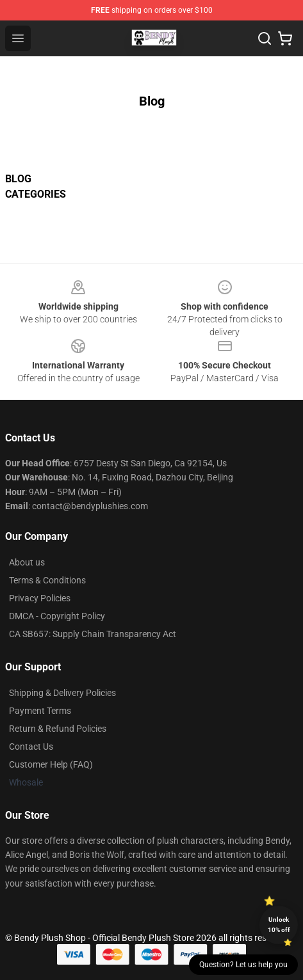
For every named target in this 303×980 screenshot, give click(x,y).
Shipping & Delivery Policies (62, 693)
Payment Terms (40, 711)
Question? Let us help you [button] (243, 965)
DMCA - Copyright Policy (57, 616)
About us (27, 562)
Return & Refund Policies (58, 729)
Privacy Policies (40, 598)
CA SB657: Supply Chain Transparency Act (93, 634)
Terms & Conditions (47, 580)
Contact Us (31, 747)
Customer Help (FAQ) (51, 764)
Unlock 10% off (279, 925)
